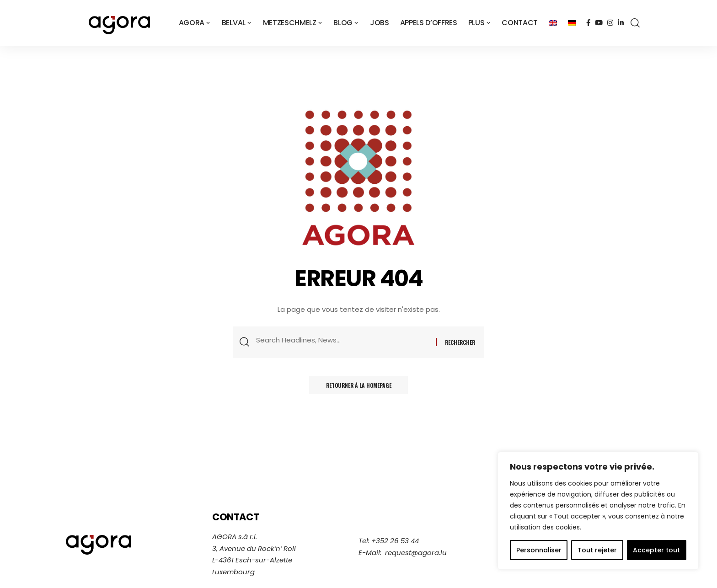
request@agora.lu (416, 553)
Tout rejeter (597, 550)
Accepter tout (656, 550)
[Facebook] (588, 23)
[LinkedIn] (621, 23)
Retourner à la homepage (358, 387)
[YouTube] (599, 23)
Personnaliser (539, 550)
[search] (635, 23)
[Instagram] (610, 23)
